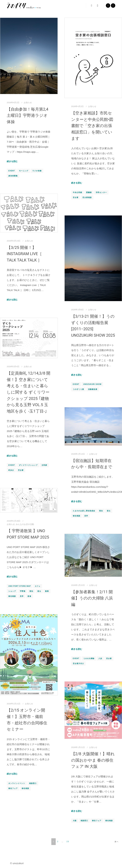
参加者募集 (13, 176)
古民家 (44, 465)
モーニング (24, 171)
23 (68, 842)
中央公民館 (77, 192)
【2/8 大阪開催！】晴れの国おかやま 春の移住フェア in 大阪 (93, 760)
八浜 (100, 658)
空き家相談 (87, 197)
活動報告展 (93, 389)
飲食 (29, 596)
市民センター (101, 192)
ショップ (12, 591)
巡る (109, 511)
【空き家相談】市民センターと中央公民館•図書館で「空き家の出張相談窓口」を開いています (92, 126)
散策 (47, 591)
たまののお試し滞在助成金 (84, 511)
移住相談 (77, 516)
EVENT (12, 171)
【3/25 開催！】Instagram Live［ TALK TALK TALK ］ (24, 254)
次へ (117, 842)
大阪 (75, 821)
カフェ (38, 586)
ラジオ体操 (37, 171)
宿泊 (101, 511)
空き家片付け (78, 664)
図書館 (89, 192)
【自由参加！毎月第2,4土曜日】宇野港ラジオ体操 (28, 116)
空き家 (76, 197)
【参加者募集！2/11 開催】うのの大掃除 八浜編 (92, 598)
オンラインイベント (17, 783)
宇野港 (23, 591)
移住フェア (13, 788)
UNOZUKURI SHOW (92, 384)
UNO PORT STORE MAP (20, 586)
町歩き (11, 470)
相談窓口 (33, 783)
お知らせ (28, 102)
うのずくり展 (78, 389)
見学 (86, 516)
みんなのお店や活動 (25, 524)
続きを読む (12, 161)
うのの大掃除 (89, 658)
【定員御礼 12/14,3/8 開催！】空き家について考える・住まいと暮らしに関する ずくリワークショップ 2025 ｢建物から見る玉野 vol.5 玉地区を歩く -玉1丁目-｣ (29, 392)
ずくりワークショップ (28, 465)
